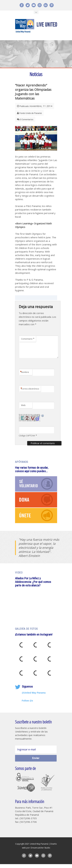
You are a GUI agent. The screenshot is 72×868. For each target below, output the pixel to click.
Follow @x (28, 704)
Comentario (28, 339)
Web (23, 409)
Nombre (25, 376)
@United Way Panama (34, 697)
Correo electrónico (30, 393)
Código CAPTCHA (27, 439)
